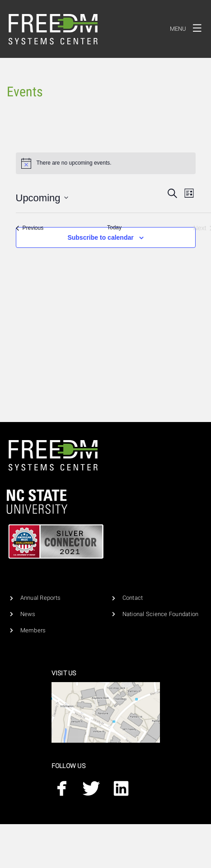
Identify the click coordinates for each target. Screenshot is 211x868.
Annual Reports (41, 598)
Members (33, 630)
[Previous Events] (30, 228)
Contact (133, 598)
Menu (188, 28)
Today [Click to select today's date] (114, 228)
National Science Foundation (161, 614)
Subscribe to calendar (100, 237)
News (28, 614)
